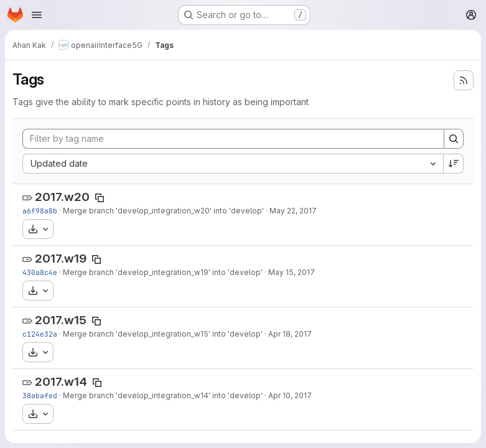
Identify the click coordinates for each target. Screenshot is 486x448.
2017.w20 (62, 197)
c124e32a (40, 334)
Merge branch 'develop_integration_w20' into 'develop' (163, 211)
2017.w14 (61, 382)
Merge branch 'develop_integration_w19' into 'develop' (163, 272)
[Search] (454, 139)
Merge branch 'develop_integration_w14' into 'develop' (163, 395)
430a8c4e (40, 272)
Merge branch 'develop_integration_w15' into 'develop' (163, 334)
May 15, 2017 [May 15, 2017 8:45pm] (292, 272)
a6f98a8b (40, 211)
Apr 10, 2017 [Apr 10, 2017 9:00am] (290, 395)
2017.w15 (61, 320)
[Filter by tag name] (233, 139)
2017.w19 (61, 259)
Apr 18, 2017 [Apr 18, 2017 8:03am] (290, 334)
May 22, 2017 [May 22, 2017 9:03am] (293, 211)
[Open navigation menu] (37, 15)
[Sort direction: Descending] (454, 164)
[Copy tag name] (100, 198)
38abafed (40, 395)
